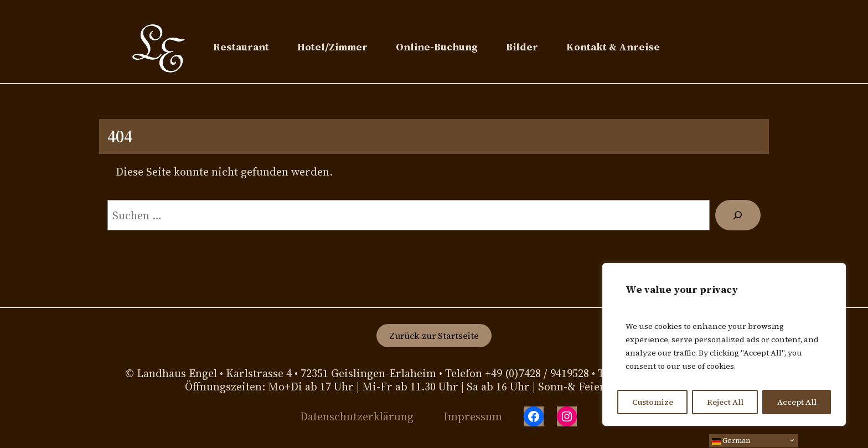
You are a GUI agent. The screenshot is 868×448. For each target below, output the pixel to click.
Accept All (797, 402)
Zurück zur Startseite (434, 336)
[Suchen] (738, 215)
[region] (724, 344)
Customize (653, 402)
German (731, 441)
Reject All (725, 402)
